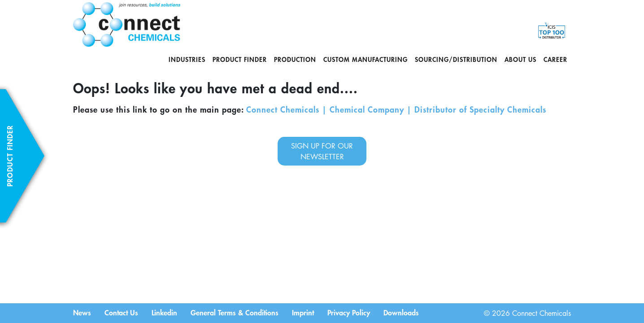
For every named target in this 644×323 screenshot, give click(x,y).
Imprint (303, 312)
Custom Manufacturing (366, 59)
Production (295, 59)
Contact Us (121, 312)
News (82, 312)
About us (520, 59)
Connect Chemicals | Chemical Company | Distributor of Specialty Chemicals (396, 109)
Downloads (401, 312)
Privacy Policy (349, 312)
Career (555, 59)
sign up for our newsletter (322, 151)
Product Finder (240, 59)
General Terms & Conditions (235, 312)
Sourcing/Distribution (456, 59)
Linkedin (164, 312)
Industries (187, 59)
